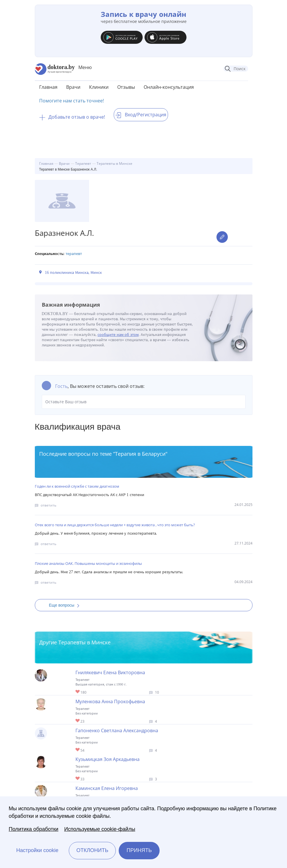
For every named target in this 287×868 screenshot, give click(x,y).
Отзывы (126, 87)
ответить (48, 505)
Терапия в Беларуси (140, 454)
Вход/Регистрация (141, 115)
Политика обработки (34, 829)
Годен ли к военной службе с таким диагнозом (77, 486)
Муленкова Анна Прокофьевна (110, 701)
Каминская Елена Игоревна (107, 788)
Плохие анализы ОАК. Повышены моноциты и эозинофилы (88, 563)
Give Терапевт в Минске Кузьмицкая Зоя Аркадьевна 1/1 (78, 779)
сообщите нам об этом (118, 335)
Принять (139, 850)
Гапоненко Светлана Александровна (117, 730)
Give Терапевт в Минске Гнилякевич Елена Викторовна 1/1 (78, 692)
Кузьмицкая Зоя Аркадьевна (108, 759)
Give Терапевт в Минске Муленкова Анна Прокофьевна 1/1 (78, 721)
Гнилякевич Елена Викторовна (110, 672)
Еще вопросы (66, 605)
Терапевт (74, 254)
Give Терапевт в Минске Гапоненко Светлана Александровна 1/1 (78, 750)
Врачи (73, 87)
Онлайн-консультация (169, 87)
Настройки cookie (37, 850)
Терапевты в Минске (84, 642)
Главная (48, 87)
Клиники (99, 87)
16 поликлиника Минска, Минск (73, 273)
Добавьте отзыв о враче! (72, 117)
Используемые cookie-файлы (100, 829)
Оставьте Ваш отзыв (144, 402)
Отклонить (92, 850)
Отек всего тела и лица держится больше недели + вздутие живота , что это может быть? (115, 525)
